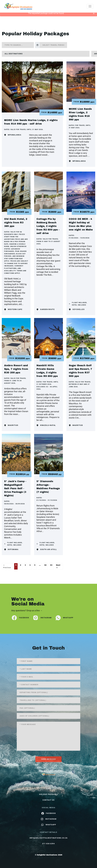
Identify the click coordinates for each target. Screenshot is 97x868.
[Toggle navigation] (90, 6)
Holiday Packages (48, 794)
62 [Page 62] (45, 565)
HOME (48, 789)
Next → (58, 566)
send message (48, 759)
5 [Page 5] (35, 565)
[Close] (94, 13)
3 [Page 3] (25, 565)
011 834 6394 (48, 844)
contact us (48, 800)
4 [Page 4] (30, 565)
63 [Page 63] (51, 565)
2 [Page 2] (21, 565)
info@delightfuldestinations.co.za (48, 838)
